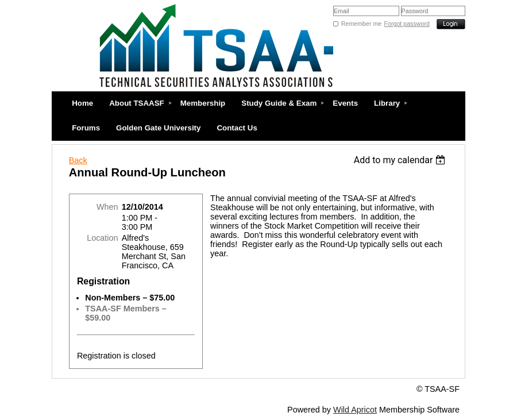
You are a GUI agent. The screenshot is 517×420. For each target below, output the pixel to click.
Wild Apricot (355, 410)
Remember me (361, 24)
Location (102, 238)
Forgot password (407, 24)
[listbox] (401, 160)
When (107, 207)
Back (78, 160)
